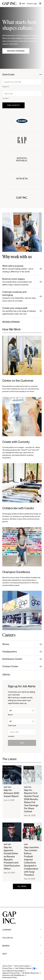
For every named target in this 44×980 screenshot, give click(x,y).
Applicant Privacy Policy (11, 973)
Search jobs (8, 75)
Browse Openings (16, 51)
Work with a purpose (19, 269)
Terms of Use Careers (22, 966)
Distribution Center (12, 659)
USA (22, 4)
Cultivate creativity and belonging (19, 296)
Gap (26, 844)
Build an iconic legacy (19, 282)
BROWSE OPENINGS (11, 322)
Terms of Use (7, 966)
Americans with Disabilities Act (13, 975)
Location (6, 98)
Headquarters (10, 652)
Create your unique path (19, 311)
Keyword (6, 87)
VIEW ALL (6, 674)
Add (22, 743)
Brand (10, 715)
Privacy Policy (7, 968)
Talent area (12, 725)
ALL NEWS (22, 886)
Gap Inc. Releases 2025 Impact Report (11, 793)
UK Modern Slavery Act (31, 973)
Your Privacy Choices (23, 968)
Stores (6, 644)
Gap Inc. (8, 787)
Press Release (9, 768)
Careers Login (32, 4)
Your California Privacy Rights (13, 971)
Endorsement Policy (10, 977)
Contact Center (10, 666)
